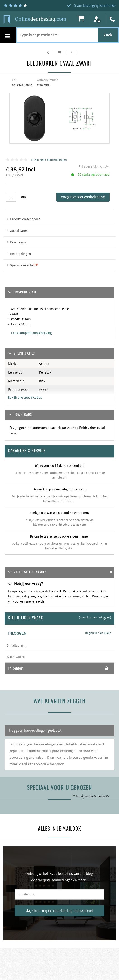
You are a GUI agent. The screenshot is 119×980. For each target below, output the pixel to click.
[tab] (59, 573)
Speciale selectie (22, 265)
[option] (35, 118)
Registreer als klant (98, 633)
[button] (59, 573)
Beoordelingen (20, 254)
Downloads (18, 242)
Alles (60, 53)
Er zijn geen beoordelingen (49, 160)
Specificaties (19, 231)
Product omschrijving (25, 219)
